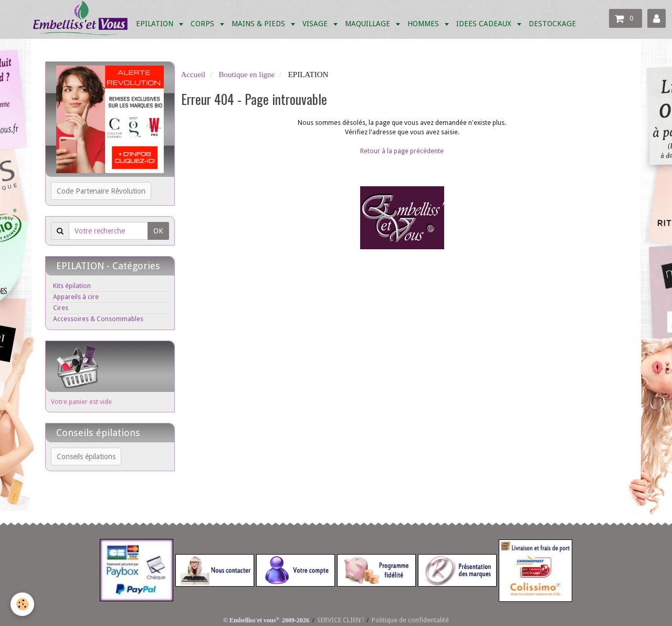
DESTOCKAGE (552, 24)
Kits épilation (72, 286)
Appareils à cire (76, 297)
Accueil (193, 75)
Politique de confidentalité (410, 620)
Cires (61, 308)
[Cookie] (22, 604)
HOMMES (424, 24)
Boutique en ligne (247, 75)
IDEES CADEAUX (485, 24)
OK (158, 231)
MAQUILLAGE (369, 24)
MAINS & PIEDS (259, 24)
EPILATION (156, 24)
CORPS (203, 24)
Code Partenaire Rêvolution (101, 191)
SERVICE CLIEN (339, 620)
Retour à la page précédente (402, 151)
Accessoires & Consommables (98, 319)
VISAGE (316, 24)
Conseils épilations (86, 457)
